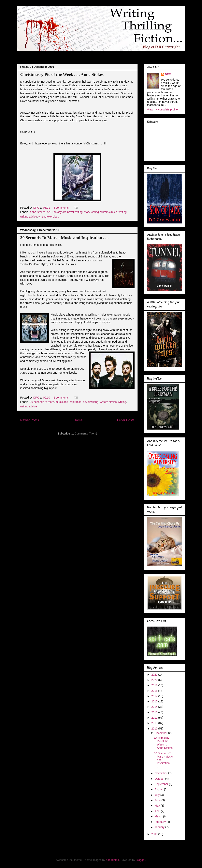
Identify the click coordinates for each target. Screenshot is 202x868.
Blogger (141, 860)
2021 (155, 675)
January (160, 827)
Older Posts (126, 420)
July (158, 795)
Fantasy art (59, 212)
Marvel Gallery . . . (107, 54)
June (158, 800)
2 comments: (62, 398)
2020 (155, 680)
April (158, 811)
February (161, 822)
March (159, 816)
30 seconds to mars (42, 402)
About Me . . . (43, 54)
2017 (155, 696)
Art (49, 212)
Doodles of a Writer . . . (74, 54)
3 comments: (62, 208)
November (161, 773)
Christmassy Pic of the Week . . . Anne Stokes (62, 74)
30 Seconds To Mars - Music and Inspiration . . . (65, 238)
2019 (155, 685)
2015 (155, 701)
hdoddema (112, 860)
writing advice (29, 217)
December (161, 733)
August (159, 789)
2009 (155, 834)
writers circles (109, 212)
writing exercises (49, 217)
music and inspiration (69, 402)
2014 (155, 707)
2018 (155, 691)
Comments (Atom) (86, 434)
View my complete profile (162, 109)
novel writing (75, 212)
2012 (155, 718)
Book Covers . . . (136, 54)
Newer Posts (30, 420)
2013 (155, 712)
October (160, 779)
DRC (168, 74)
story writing (91, 212)
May (158, 806)
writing (123, 212)
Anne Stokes (38, 212)
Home (78, 420)
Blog (24, 54)
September (162, 784)
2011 (155, 723)
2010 (155, 729)
